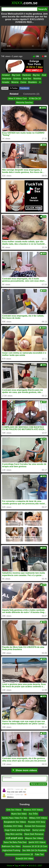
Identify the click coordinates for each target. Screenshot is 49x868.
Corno (23, 82)
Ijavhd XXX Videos (37, 842)
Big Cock (16, 75)
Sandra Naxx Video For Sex (14, 818)
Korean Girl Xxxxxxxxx (35, 826)
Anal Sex (27, 79)
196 (36, 56)
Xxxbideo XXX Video (13, 826)
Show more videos (24, 770)
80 (44, 56)
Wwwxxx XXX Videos (33, 810)
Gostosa (17, 79)
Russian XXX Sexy (37, 822)
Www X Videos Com (18, 98)
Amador (6, 82)
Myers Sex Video (19, 814)
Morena (15, 82)
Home (10, 866)
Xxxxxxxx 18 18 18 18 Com (35, 846)
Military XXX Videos (38, 818)
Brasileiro (33, 82)
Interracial (7, 79)
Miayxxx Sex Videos (34, 838)
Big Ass (36, 75)
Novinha (37, 79)
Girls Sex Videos (14, 810)
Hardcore (27, 75)
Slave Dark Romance (34, 834)
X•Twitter (14, 88)
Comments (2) (31, 94)
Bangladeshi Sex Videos (15, 822)
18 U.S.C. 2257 (35, 866)
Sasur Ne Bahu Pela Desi (15, 842)
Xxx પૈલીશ (33, 814)
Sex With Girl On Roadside (34, 850)
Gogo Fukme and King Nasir (17, 830)
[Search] (19, 9)
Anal (44, 75)
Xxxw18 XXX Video (25, 859)
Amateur (6, 75)
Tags (17, 866)
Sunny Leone (38, 830)
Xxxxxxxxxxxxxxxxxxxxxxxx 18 (19, 855)
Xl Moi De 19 (35, 98)
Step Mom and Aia (14, 834)
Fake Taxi (39, 855)
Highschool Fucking (11, 850)
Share (5, 88)
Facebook (24, 88)
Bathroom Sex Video (11, 846)
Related (14, 94)
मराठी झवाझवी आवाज (14, 838)
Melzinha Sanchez (24, 102)
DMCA (24, 866)
